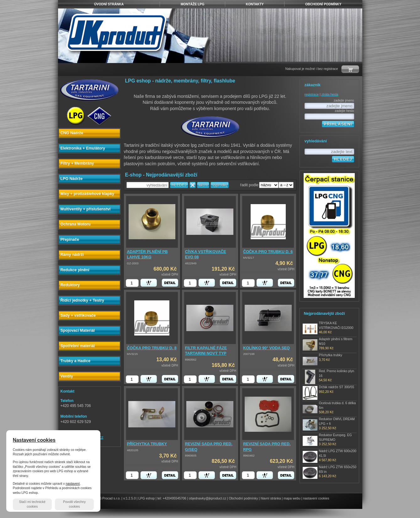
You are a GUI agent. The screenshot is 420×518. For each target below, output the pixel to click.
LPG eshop (146, 498)
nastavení (73, 484)
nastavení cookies (316, 498)
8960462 (249, 456)
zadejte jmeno (344, 100)
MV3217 (249, 258)
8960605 (191, 456)
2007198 (249, 354)
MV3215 (133, 354)
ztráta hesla (330, 95)
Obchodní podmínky (243, 498)
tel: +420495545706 (172, 498)
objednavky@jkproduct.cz (207, 498)
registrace (312, 95)
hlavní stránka (271, 498)
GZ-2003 (133, 263)
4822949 (191, 263)
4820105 (133, 450)
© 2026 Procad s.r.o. (106, 498)
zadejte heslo (344, 111)
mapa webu (292, 498)
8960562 (191, 360)
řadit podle (249, 185)
